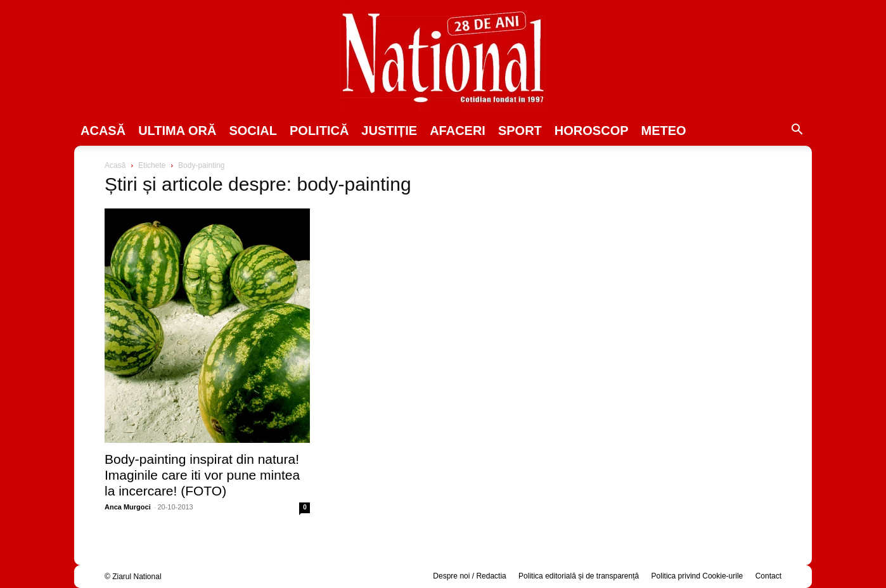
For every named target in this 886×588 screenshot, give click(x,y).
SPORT (520, 131)
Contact (768, 576)
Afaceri (458, 131)
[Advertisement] (679, 257)
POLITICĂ (319, 131)
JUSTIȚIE (389, 131)
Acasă (103, 131)
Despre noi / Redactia (469, 576)
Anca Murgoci (128, 507)
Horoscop (592, 131)
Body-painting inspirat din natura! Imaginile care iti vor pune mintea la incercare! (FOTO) (202, 475)
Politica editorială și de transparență (579, 576)
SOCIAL (253, 131)
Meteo (664, 131)
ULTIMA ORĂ (177, 131)
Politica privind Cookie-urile (697, 576)
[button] (797, 131)
